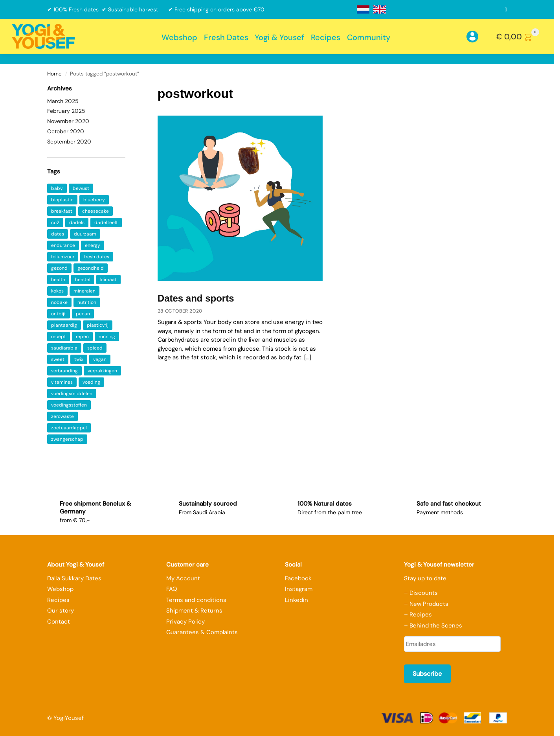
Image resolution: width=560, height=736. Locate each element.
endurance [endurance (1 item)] (63, 245)
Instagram (299, 589)
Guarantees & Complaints (202, 632)
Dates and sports (196, 298)
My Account (183, 578)
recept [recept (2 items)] (59, 337)
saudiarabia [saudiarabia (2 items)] (64, 348)
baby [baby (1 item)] (57, 188)
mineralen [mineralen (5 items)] (84, 291)
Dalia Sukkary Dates (74, 578)
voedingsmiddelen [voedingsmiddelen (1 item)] (72, 394)
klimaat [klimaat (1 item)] (108, 280)
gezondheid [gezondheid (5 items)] (91, 268)
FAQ (172, 589)
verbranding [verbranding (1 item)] (64, 371)
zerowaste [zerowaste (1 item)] (62, 416)
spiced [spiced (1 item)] (95, 348)
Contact (59, 622)
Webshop (60, 589)
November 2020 (68, 121)
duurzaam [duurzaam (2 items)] (85, 234)
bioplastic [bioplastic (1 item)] (62, 200)
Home (54, 74)
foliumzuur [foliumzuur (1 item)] (63, 257)
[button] (519, 37)
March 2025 (63, 101)
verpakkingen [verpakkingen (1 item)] (102, 371)
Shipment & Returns (194, 611)
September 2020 (69, 142)
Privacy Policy (185, 622)
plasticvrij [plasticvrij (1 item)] (98, 325)
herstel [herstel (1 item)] (83, 280)
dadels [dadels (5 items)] (77, 223)
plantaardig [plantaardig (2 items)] (64, 325)
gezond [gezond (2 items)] (59, 268)
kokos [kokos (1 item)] (57, 291)
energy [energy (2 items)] (93, 245)
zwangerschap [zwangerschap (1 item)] (67, 439)
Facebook (298, 578)
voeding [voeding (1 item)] (91, 382)
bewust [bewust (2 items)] (81, 188)
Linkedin (297, 600)
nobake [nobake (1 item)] (59, 302)
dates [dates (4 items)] (58, 234)
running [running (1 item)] (107, 337)
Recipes (58, 600)
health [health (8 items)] (58, 280)
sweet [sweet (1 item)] (58, 359)
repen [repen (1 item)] (82, 337)
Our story (61, 611)
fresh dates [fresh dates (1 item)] (97, 257)
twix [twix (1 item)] (79, 359)
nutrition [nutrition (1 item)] (87, 302)
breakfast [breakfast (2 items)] (62, 211)
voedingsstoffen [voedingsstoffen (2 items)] (69, 405)
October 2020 (66, 131)
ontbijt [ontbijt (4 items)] (59, 314)
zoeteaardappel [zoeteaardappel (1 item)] (69, 428)
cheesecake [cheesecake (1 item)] (95, 211)
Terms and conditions (196, 600)
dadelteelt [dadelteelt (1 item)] (106, 223)
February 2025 (66, 111)
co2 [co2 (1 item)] (55, 223)
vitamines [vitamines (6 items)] (62, 382)
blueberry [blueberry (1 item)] (94, 200)
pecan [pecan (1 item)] (83, 314)
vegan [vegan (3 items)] (100, 359)
